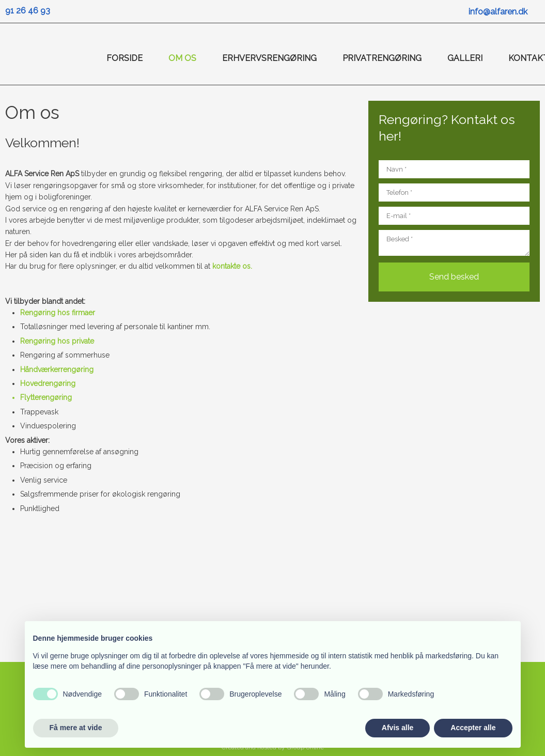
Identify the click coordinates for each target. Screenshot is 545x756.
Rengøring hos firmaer (58, 313)
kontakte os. (232, 266)
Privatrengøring (382, 58)
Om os (182, 58)
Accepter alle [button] (473, 728)
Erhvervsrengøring (269, 58)
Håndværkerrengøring (57, 369)
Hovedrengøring (48, 383)
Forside (124, 58)
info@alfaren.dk (498, 12)
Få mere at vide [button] (76, 728)
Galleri (465, 58)
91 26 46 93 (28, 11)
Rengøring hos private (57, 341)
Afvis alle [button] (398, 728)
